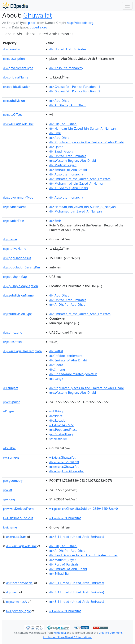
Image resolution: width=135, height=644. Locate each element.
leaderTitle (13, 221)
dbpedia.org (38, 27)
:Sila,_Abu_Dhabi (63, 124)
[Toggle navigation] (127, 6)
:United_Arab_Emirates (68, 49)
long (9, 499)
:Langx (56, 379)
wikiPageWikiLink (18, 124)
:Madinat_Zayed (63, 165)
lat (8, 490)
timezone (13, 332)
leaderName (15, 207)
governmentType (18, 68)
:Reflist (56, 351)
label (9, 448)
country (11, 49)
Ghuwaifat (38, 15)
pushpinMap (15, 277)
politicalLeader (16, 87)
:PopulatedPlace (63, 430)
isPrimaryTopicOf (18, 518)
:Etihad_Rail (60, 574)
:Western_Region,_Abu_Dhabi (73, 161)
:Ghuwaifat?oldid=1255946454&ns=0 (84, 509)
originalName (16, 77)
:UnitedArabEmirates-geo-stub (73, 374)
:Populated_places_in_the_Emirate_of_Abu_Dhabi (87, 142)
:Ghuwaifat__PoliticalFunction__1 (75, 87)
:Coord (56, 365)
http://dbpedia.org (80, 23)
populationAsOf (17, 258)
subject (11, 388)
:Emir (55, 133)
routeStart (16, 537)
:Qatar (56, 147)
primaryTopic (18, 611)
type (8, 411)
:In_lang (57, 369)
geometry (13, 481)
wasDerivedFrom (18, 509)
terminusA (16, 602)
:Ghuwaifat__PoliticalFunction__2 (75, 91)
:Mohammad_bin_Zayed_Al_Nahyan (77, 183)
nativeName (15, 249)
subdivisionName (18, 295)
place (32, 23)
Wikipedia (60, 633)
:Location (58, 420)
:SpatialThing (61, 434)
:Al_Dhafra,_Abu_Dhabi (68, 105)
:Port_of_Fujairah (64, 564)
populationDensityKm (22, 267)
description (14, 59)
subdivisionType (17, 314)
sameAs (11, 457)
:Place (56, 416)
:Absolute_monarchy (66, 68)
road (12, 592)
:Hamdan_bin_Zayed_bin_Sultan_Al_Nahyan (83, 128)
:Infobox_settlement (66, 356)
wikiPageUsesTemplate (22, 351)
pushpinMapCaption (20, 286)
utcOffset (13, 115)
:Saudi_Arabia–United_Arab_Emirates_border (83, 555)
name (10, 239)
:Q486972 (61, 425)
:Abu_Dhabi (60, 101)
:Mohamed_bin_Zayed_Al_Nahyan (76, 211)
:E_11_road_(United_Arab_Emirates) (77, 537)
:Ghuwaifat (62, 457)
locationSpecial (20, 583)
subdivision (14, 101)
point (11, 402)
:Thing (56, 411)
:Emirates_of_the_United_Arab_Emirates (80, 179)
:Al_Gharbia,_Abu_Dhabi (69, 188)
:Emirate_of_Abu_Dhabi (68, 170)
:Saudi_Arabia (61, 151)
